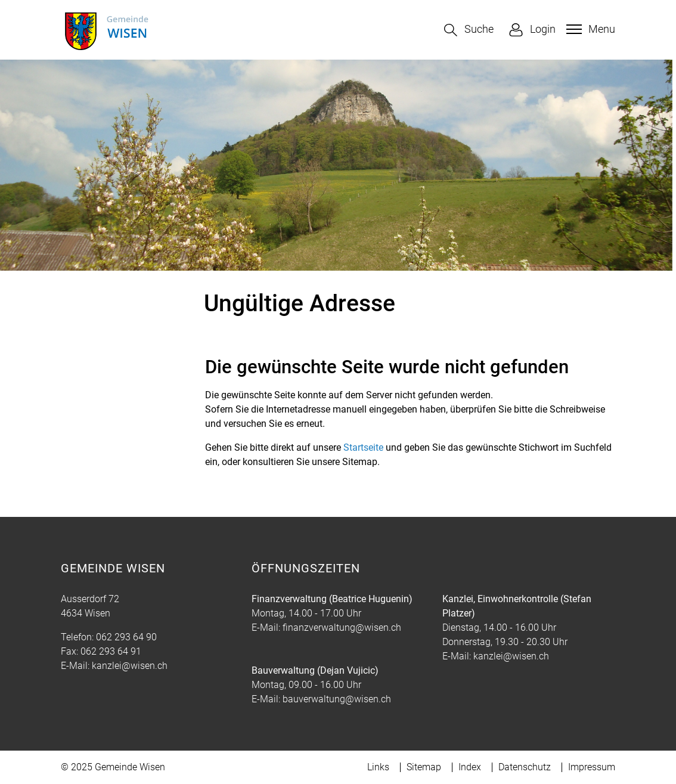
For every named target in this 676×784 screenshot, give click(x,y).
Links (378, 767)
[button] (469, 30)
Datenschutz (525, 767)
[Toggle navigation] (589, 29)
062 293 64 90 (126, 637)
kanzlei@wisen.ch (130, 666)
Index (470, 767)
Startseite (363, 447)
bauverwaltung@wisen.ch (337, 699)
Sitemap (424, 767)
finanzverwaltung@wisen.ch (342, 627)
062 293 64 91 (111, 651)
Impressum (592, 767)
